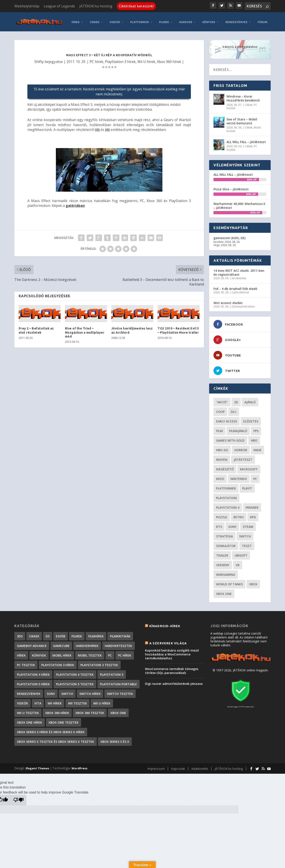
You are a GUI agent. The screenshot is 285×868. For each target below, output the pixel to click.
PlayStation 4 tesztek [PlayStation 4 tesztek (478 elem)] (75, 673)
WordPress (79, 767)
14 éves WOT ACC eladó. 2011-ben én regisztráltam (239, 271)
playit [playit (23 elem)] (247, 487)
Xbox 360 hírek (169, 60)
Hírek (76, 20)
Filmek (164, 20)
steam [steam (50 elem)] (248, 525)
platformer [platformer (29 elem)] (226, 487)
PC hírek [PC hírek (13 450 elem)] (125, 654)
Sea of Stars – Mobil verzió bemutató (242, 119)
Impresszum (156, 767)
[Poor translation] (18, 798)
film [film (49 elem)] (219, 429)
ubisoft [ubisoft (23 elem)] (241, 554)
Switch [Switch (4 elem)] (67, 692)
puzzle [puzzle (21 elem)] (222, 515)
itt (97, 128)
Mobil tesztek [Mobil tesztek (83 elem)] (90, 654)
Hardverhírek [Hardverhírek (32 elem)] (87, 644)
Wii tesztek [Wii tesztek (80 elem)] (77, 702)
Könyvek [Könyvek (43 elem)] (39, 654)
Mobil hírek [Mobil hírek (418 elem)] (62, 654)
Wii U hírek (146, 60)
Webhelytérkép (27, 6)
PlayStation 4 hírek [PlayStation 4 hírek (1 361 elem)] (33, 673)
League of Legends (59, 6)
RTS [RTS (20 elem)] (219, 525)
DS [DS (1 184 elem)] (48, 634)
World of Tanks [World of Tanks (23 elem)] (229, 582)
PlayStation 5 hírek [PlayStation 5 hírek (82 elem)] (33, 682)
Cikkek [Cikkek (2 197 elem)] (34, 634)
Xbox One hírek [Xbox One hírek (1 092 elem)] (30, 721)
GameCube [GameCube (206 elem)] (61, 644)
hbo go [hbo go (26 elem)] (222, 448)
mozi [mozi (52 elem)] (220, 477)
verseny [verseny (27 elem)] (223, 563)
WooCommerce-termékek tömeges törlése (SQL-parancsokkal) (172, 669)
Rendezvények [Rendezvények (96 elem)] (29, 692)
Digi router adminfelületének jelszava (174, 682)
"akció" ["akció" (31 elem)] (222, 400)
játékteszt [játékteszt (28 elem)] (243, 458)
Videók (115, 20)
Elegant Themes (37, 767)
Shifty (39, 60)
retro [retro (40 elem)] (239, 515)
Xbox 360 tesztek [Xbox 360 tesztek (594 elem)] (90, 711)
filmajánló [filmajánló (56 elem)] (238, 429)
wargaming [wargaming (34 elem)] (226, 573)
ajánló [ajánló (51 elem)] (250, 400)
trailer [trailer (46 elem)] (222, 554)
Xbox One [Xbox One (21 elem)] (224, 592)
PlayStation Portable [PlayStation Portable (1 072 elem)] (118, 682)
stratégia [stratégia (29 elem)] (224, 534)
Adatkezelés (200, 767)
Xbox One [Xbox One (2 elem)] (118, 711)
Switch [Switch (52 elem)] (245, 534)
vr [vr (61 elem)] (238, 563)
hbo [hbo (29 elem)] (254, 439)
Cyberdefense (240, 291)
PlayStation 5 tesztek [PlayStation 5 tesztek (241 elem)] (75, 682)
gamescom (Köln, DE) (229, 236)
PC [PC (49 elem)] (255, 477)
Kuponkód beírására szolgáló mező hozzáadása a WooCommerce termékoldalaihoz (172, 653)
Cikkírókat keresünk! (136, 6)
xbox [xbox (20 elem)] (253, 582)
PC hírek (96, 60)
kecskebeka (239, 276)
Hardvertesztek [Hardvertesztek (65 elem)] (118, 644)
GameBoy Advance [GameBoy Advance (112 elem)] (32, 644)
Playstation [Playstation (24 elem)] (226, 496)
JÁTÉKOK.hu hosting (96, 6)
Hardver (186, 20)
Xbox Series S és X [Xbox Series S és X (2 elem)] (115, 740)
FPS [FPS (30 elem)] (256, 429)
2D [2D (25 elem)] (236, 400)
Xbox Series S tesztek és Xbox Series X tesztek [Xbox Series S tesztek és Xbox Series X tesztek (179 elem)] (56, 740)
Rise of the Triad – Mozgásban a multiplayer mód (85, 331)
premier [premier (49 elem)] (252, 506)
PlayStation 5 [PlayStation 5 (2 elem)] (112, 673)
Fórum (262, 20)
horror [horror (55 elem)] (241, 448)
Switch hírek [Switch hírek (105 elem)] (90, 692)
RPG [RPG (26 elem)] (253, 515)
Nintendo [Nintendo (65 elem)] (239, 477)
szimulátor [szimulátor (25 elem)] (226, 544)
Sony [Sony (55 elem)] (232, 525)
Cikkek (95, 20)
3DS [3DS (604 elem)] (20, 634)
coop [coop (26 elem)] (220, 410)
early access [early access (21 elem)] (227, 420)
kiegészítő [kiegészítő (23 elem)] (225, 467)
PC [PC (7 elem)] (110, 654)
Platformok (140, 20)
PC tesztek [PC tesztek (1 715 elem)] (26, 663)
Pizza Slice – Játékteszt (231, 187)
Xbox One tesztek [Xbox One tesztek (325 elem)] (63, 721)
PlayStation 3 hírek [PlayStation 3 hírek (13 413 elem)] (58, 663)
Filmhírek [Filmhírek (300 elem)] (96, 634)
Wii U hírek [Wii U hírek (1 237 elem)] (102, 702)
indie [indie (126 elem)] (257, 448)
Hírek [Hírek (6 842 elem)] (21, 654)
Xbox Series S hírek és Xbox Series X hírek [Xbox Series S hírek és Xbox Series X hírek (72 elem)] (51, 730)
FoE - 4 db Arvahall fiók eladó (235, 287)
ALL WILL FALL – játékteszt (246, 140)
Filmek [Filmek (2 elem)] (77, 634)
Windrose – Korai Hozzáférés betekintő (243, 97)
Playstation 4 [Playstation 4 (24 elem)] (228, 506)
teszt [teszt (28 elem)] (247, 544)
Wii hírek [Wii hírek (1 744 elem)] (55, 702)
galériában (75, 204)
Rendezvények (236, 20)
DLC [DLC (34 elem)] (234, 410)
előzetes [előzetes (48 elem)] (251, 420)
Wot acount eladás (228, 301)
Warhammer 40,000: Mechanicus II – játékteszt (239, 204)
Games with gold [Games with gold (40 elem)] (230, 439)
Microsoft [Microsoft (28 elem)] (249, 467)
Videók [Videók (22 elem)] (22, 702)
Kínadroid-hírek (165, 624)
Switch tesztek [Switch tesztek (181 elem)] (120, 692)
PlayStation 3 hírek (120, 60)
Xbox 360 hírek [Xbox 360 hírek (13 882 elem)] (57, 711)
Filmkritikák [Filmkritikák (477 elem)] (120, 634)
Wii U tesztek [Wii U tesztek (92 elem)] (28, 711)
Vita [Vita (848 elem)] (38, 702)
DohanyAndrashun (243, 305)
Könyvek (209, 20)
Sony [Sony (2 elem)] (51, 692)
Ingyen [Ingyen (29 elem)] (222, 458)
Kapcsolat (178, 767)
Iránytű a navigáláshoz (240, 45)
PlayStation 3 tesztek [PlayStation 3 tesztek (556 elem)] (99, 663)
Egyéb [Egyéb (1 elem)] (61, 634)
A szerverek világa (168, 641)
